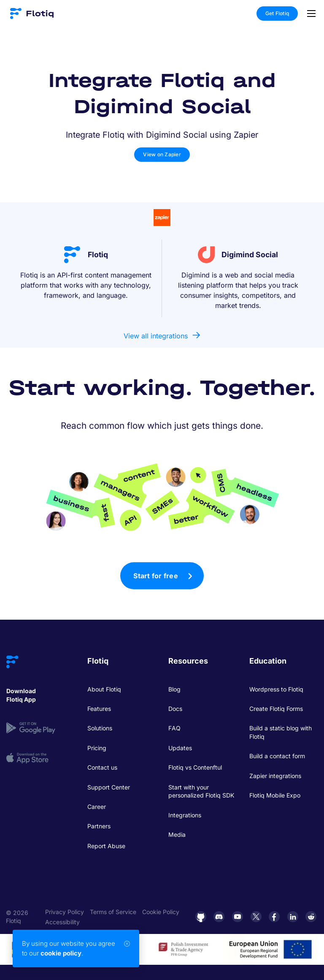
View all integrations (156, 336)
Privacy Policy (65, 912)
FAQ (174, 728)
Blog (174, 689)
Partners (99, 826)
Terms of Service (113, 912)
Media (177, 834)
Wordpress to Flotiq (276, 689)
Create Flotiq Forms (276, 709)
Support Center (109, 787)
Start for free (156, 576)
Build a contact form (277, 756)
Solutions (100, 728)
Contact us (102, 767)
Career (97, 807)
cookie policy (61, 953)
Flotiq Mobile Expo (275, 795)
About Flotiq (104, 689)
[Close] (127, 944)
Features (99, 709)
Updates (180, 748)
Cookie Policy (161, 912)
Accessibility (62, 922)
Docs (175, 709)
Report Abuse (106, 846)
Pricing (97, 748)
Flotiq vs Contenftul (195, 767)
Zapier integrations (275, 776)
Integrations (185, 815)
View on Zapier (162, 154)
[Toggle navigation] (309, 14)
